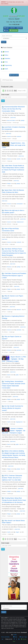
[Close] (26, 2)
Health (5, 69)
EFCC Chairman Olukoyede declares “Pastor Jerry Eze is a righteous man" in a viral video (12, 478)
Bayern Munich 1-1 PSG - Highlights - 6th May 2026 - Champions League (14, 359)
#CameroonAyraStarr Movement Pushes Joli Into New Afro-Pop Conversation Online (13, 109)
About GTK (19, 28)
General (5, 52)
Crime (4, 62)
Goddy (15, 635)
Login (22, 637)
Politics (5, 55)
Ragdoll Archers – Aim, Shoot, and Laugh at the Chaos (14, 145)
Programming (6, 65)
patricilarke (19, 330)
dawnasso (19, 310)
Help (6, 30)
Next (15, 91)
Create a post (14, 75)
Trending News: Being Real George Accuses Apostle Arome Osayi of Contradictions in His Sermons (14, 500)
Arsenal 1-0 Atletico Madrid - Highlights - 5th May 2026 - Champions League (14, 431)
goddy (17, 375)
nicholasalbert (20, 204)
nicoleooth (19, 136)
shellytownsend (20, 222)
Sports (9, 375)
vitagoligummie (19, 422)
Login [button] (6, 28)
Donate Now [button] (14, 30)
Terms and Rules (5, 637)
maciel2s (18, 159)
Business (9, 267)
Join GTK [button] (13, 28)
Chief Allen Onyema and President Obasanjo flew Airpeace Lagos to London (14, 276)
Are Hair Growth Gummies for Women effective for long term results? (12, 408)
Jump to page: (5, 95)
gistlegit (23, 120)
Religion (9, 184)
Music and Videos (11, 120)
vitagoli (17, 532)
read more (13, 118)
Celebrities (6, 59)
